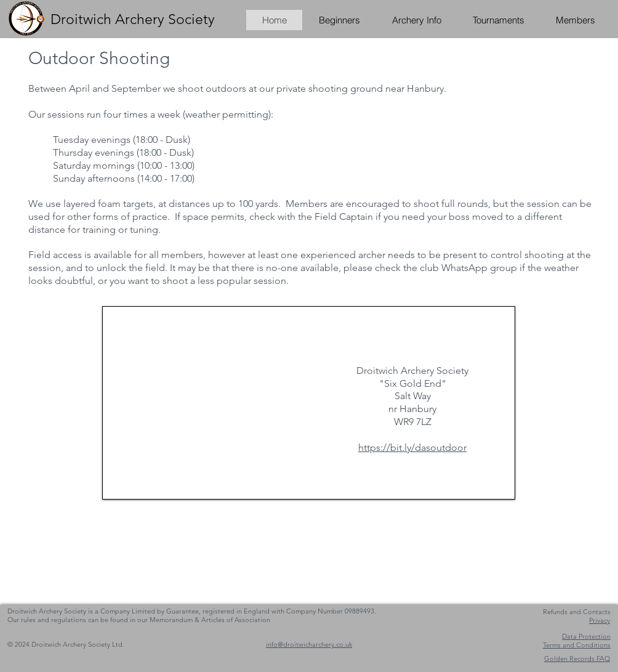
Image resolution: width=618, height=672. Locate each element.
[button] (575, 20)
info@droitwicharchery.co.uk (309, 644)
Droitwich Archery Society (133, 19)
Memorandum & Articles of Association (210, 620)
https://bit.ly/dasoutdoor (412, 447)
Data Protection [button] (586, 636)
